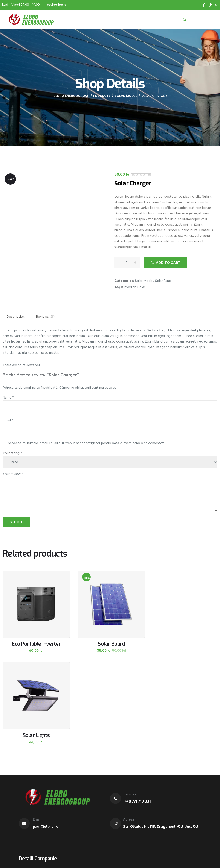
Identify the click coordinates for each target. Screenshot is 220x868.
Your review (13, 474)
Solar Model (144, 281)
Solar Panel (163, 281)
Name (8, 397)
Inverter (130, 287)
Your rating (12, 453)
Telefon (130, 702)
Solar (141, 287)
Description (16, 316)
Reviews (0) (45, 316)
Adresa (129, 727)
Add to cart (170, 263)
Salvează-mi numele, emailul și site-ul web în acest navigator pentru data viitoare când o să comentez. (86, 443)
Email (8, 420)
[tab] (16, 317)
